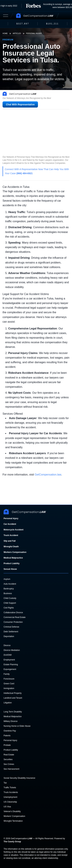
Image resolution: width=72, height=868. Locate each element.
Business (8, 593)
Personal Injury (34, 33)
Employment (9, 660)
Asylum (7, 579)
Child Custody (10, 598)
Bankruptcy (9, 589)
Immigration (9, 688)
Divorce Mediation (12, 650)
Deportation (9, 636)
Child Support (10, 603)
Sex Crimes (9, 764)
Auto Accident (10, 584)
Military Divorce (11, 721)
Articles (17, 33)
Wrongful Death (11, 547)
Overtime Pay (10, 731)
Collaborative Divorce (13, 613)
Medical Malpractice (13, 558)
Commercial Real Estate (14, 617)
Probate (7, 745)
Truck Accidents (11, 792)
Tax (5, 783)
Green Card (9, 684)
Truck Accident (11, 535)
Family (7, 674)
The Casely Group (12, 842)
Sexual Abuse (10, 569)
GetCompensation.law (48, 475)
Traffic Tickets (10, 788)
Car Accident (10, 524)
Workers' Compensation (14, 816)
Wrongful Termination (13, 821)
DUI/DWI (8, 655)
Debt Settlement (11, 632)
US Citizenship (10, 802)
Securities (8, 759)
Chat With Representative (20, 104)
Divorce (7, 645)
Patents (7, 736)
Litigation (8, 703)
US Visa (7, 807)
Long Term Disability (13, 712)
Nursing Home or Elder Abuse (17, 726)
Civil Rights (9, 608)
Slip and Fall (10, 541)
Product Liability (12, 563)
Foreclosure (9, 679)
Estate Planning (11, 665)
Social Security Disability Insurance (19, 778)
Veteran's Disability (12, 811)
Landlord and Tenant (13, 698)
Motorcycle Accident (13, 530)
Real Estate (9, 755)
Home (5, 33)
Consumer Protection (13, 622)
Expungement (10, 669)
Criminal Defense (11, 627)
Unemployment (10, 797)
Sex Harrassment (11, 769)
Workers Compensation (15, 552)
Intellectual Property (13, 693)
